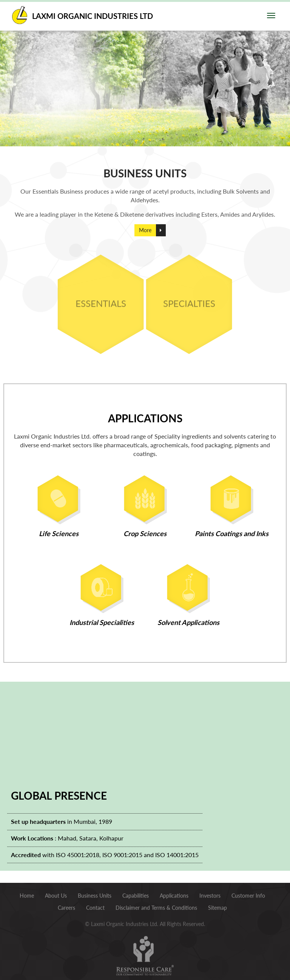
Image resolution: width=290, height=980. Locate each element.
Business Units (95, 894)
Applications (174, 894)
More (145, 235)
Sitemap (217, 906)
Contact (95, 906)
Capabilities (136, 894)
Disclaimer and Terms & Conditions (156, 906)
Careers (66, 906)
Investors (210, 894)
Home (27, 894)
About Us (56, 894)
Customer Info (248, 894)
